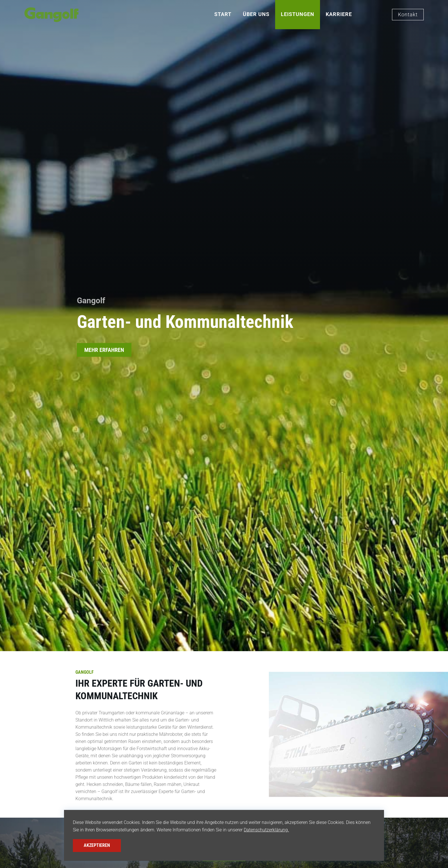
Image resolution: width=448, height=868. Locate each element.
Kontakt (408, 14)
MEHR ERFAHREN (104, 350)
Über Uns (256, 14)
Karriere (339, 14)
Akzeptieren (97, 845)
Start (223, 14)
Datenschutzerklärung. (266, 830)
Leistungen (298, 14)
